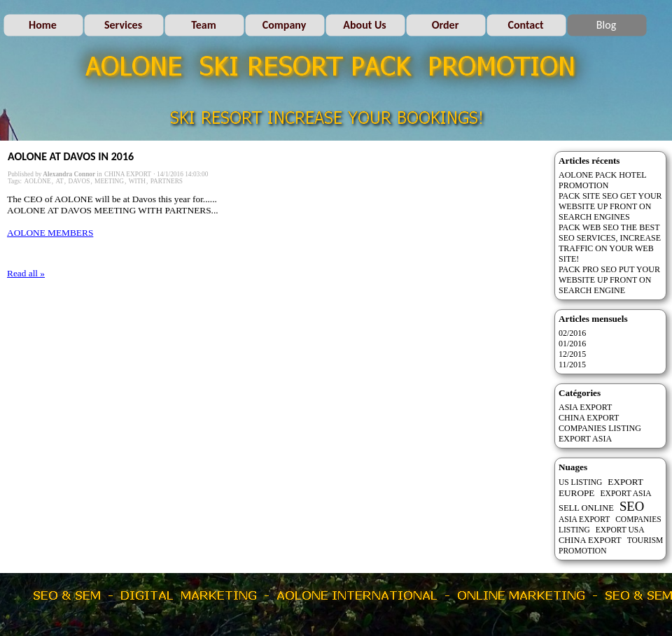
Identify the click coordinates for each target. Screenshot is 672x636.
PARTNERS (167, 181)
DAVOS (79, 181)
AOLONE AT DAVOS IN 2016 (71, 156)
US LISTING (580, 482)
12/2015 (572, 354)
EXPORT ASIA (585, 439)
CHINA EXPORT (128, 174)
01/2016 (572, 344)
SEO (632, 506)
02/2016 (572, 333)
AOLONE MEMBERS (50, 233)
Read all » (26, 273)
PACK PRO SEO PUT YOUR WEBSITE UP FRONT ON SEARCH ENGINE (609, 280)
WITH (137, 181)
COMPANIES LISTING (600, 428)
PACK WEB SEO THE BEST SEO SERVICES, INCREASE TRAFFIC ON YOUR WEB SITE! (610, 243)
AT (59, 181)
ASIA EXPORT (585, 407)
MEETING (109, 181)
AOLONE (37, 181)
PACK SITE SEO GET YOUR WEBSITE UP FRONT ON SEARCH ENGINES (610, 206)
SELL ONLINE (586, 508)
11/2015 (572, 365)
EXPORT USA (620, 530)
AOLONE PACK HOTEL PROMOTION (603, 180)
